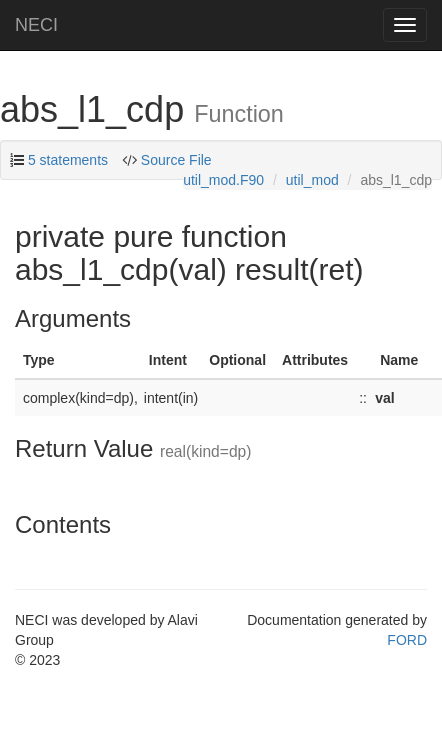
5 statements (68, 160)
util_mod (312, 180)
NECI (36, 25)
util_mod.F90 (223, 180)
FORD (407, 640)
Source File (176, 160)
